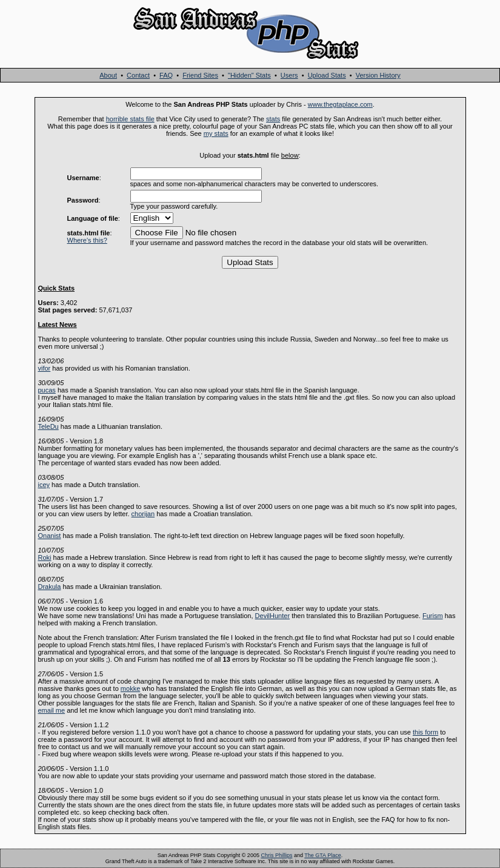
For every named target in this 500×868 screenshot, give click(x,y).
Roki (45, 557)
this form (425, 732)
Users (289, 75)
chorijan (143, 514)
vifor (45, 368)
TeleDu (48, 426)
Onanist (50, 536)
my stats (216, 133)
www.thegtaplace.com (340, 104)
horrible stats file (130, 119)
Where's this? (87, 240)
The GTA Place (322, 855)
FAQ (166, 75)
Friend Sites (200, 75)
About (108, 75)
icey (44, 485)
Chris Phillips (276, 855)
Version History (378, 75)
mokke (130, 688)
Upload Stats (327, 75)
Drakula (50, 587)
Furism (433, 616)
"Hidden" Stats (249, 75)
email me (52, 710)
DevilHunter (272, 616)
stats (273, 119)
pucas (47, 390)
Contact (138, 75)
